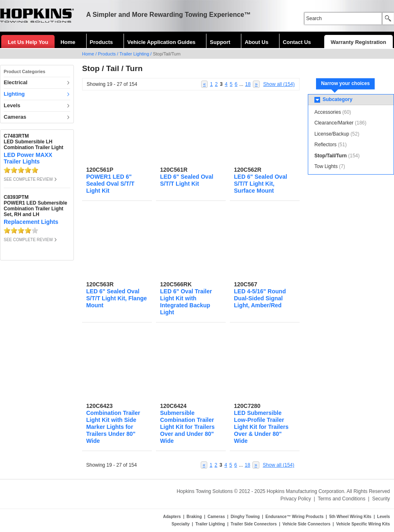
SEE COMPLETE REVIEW (28, 179)
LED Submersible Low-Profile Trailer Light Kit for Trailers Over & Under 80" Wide (261, 427)
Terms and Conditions (341, 499)
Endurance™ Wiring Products (295, 517)
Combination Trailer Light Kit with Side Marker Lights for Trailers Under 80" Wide (113, 427)
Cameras (15, 117)
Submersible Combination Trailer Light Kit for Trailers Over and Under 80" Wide (187, 427)
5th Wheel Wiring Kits (350, 517)
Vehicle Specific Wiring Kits (363, 524)
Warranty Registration (358, 42)
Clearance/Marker (334, 123)
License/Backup (332, 134)
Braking (194, 517)
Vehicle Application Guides (161, 42)
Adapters (172, 517)
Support (220, 42)
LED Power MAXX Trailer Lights (28, 158)
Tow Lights (326, 166)
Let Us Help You (28, 42)
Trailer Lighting (134, 54)
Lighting (14, 94)
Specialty (181, 524)
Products (101, 42)
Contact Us (297, 42)
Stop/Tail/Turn (331, 156)
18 (248, 84)
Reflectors (325, 145)
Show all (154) (279, 84)
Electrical (16, 82)
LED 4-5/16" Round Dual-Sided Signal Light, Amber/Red (260, 298)
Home (68, 42)
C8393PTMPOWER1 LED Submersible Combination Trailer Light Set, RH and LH (36, 206)
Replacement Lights (31, 222)
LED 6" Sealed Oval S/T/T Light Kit (187, 180)
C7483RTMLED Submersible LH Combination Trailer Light (33, 142)
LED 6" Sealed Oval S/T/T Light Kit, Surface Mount (261, 184)
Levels (12, 105)
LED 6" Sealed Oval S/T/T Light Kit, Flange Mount (117, 298)
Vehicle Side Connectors (306, 524)
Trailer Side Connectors (254, 524)
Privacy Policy (296, 499)
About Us (257, 42)
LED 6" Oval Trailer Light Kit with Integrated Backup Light (186, 302)
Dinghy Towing (245, 517)
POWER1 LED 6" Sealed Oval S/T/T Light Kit (110, 184)
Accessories (328, 112)
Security (381, 499)
